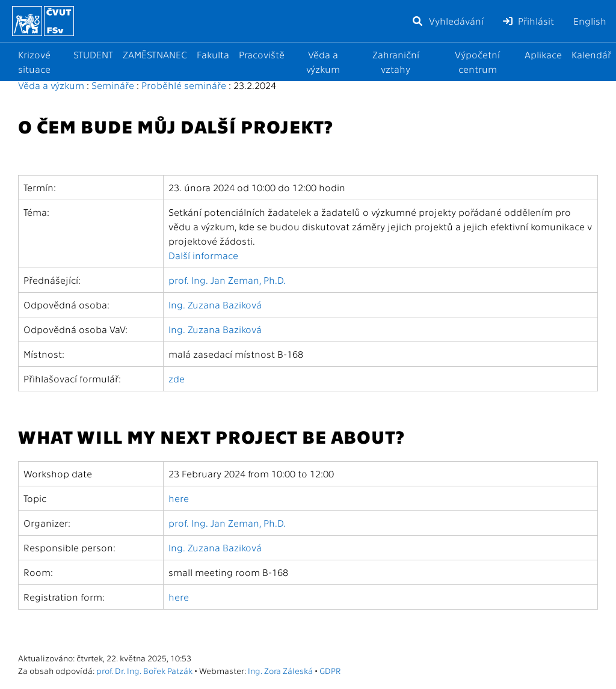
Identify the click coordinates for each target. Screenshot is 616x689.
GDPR (330, 670)
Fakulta (213, 54)
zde (177, 378)
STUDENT (93, 54)
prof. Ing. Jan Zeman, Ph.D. (227, 280)
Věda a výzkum (323, 62)
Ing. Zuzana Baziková (215, 305)
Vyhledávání (448, 21)
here (179, 498)
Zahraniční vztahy (396, 62)
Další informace (203, 255)
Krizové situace (34, 62)
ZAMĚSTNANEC (155, 54)
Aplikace (543, 54)
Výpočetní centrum (477, 62)
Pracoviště (262, 54)
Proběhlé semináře (184, 85)
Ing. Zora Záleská (280, 670)
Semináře (113, 85)
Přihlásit (528, 21)
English (590, 21)
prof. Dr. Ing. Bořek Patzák (144, 670)
